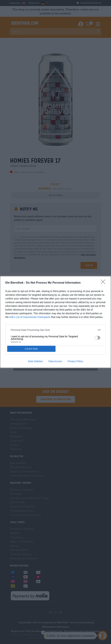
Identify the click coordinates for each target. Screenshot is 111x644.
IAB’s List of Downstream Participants (30, 317)
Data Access (55, 361)
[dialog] (56, 322)
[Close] (104, 283)
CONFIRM (31, 349)
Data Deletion (36, 361)
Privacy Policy (75, 361)
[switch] (97, 338)
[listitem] (56, 330)
